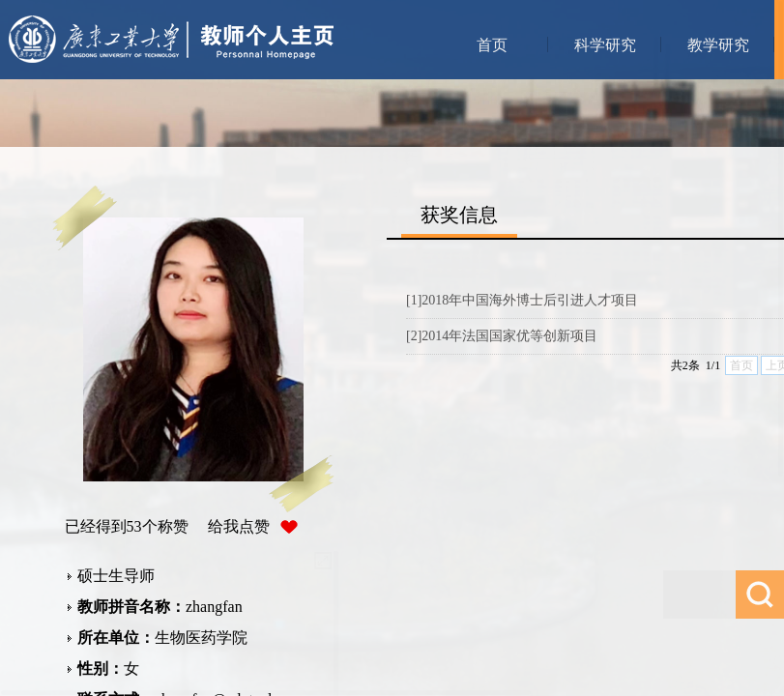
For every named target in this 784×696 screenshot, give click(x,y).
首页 (492, 45)
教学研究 (718, 45)
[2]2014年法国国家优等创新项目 (502, 336)
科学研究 (605, 45)
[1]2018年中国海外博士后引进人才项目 (522, 300)
